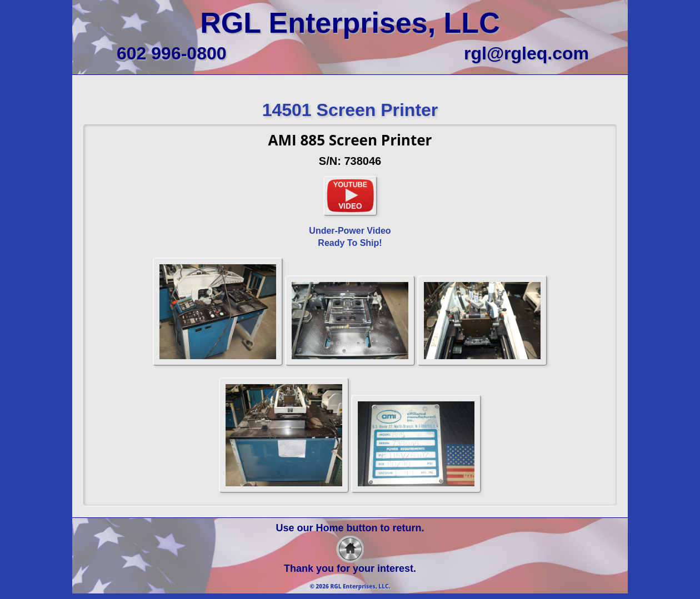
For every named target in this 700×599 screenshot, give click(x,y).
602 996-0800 (172, 53)
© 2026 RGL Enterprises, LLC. (350, 586)
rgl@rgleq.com (526, 53)
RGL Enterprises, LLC (350, 23)
